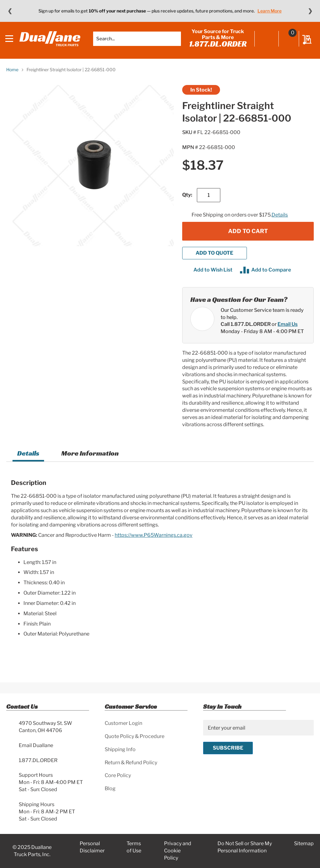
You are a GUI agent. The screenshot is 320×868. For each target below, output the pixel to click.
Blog (110, 788)
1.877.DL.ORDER (217, 46)
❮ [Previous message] (10, 11)
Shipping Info (120, 749)
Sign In (266, 41)
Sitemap (304, 843)
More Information (90, 457)
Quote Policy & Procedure (135, 736)
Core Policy (118, 775)
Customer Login (123, 723)
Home (12, 74)
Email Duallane (36, 745)
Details (280, 219)
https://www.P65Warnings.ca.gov (154, 539)
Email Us (287, 328)
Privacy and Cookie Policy (178, 851)
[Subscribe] (228, 748)
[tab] (28, 458)
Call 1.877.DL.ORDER (246, 328)
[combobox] (136, 41)
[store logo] (50, 41)
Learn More (270, 11)
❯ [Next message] (310, 11)
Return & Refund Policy (131, 763)
